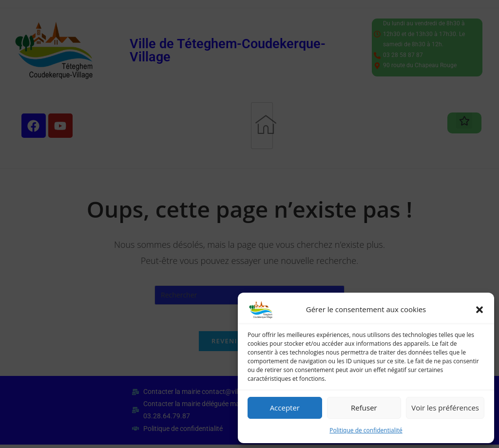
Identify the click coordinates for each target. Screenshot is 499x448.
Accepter (285, 408)
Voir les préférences (445, 408)
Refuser (364, 408)
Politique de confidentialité (366, 430)
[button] (480, 310)
